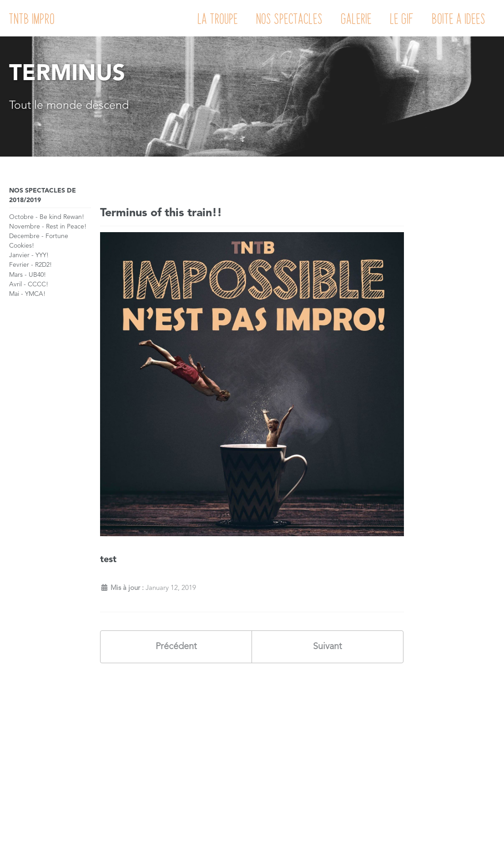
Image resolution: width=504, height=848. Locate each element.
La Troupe (218, 18)
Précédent (176, 647)
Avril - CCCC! (29, 284)
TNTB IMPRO (32, 18)
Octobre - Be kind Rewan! (47, 217)
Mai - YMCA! (27, 294)
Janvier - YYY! (29, 255)
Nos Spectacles (290, 18)
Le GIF (402, 18)
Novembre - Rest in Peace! (48, 227)
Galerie (357, 18)
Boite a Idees (459, 18)
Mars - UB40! (28, 275)
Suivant (328, 647)
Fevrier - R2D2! (30, 265)
